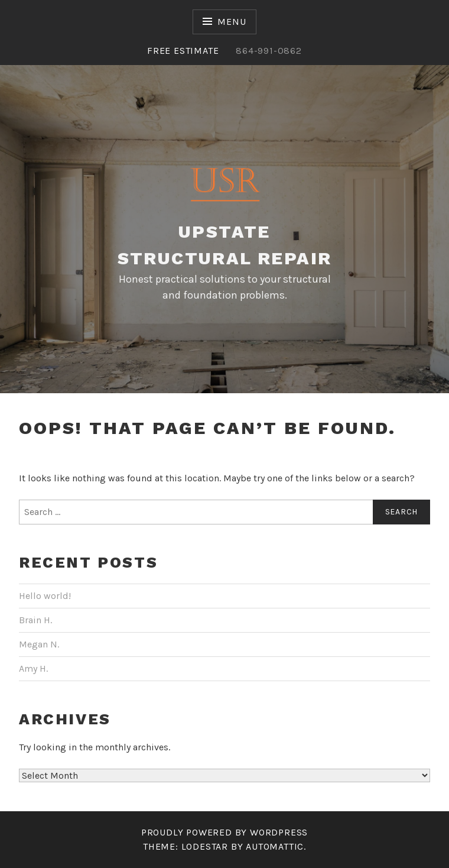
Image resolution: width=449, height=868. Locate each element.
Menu (232, 22)
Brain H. (35, 620)
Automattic (275, 846)
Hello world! (45, 596)
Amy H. (33, 668)
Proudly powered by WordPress (224, 832)
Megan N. (39, 644)
